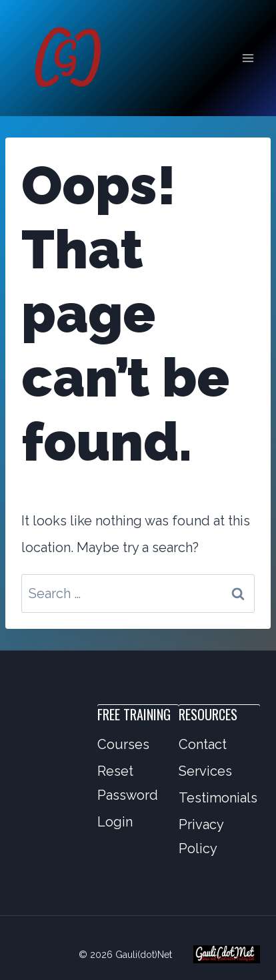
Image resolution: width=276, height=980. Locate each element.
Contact (203, 744)
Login (115, 822)
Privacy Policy (201, 836)
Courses (123, 744)
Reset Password (128, 783)
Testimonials (218, 798)
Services (205, 771)
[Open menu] (248, 58)
